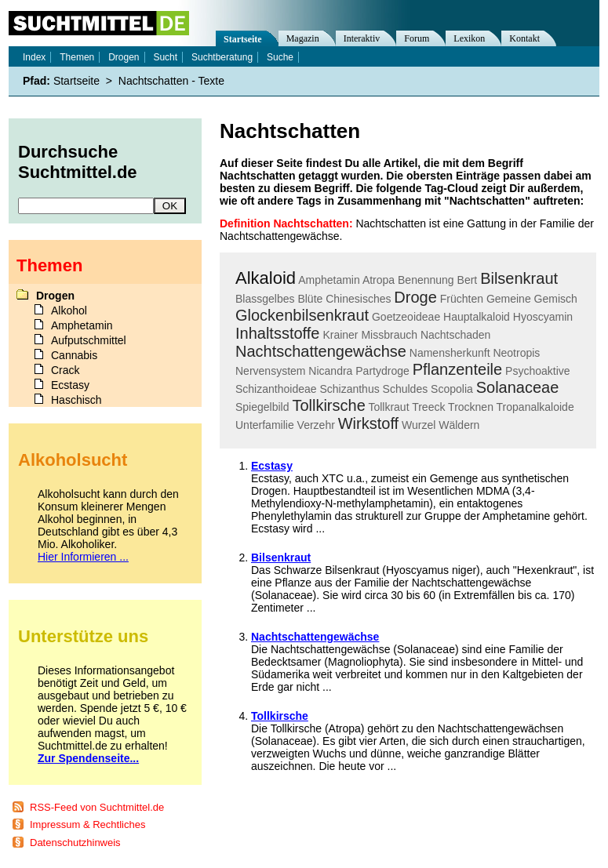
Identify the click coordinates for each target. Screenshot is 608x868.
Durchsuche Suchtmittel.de (78, 162)
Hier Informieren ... (83, 557)
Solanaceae (518, 387)
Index (34, 57)
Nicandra (330, 371)
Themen (77, 57)
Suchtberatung (222, 57)
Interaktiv (362, 38)
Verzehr (316, 425)
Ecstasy (272, 466)
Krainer (340, 335)
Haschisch (76, 400)
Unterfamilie (265, 425)
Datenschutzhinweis (75, 843)
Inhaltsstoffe (277, 333)
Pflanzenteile (458, 369)
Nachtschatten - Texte (171, 81)
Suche (280, 57)
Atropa (379, 280)
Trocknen (471, 407)
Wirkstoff (368, 423)
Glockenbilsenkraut (302, 315)
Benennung (426, 280)
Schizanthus (349, 389)
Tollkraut (388, 407)
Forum (417, 38)
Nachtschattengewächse (321, 351)
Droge (415, 297)
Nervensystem (270, 371)
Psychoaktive (537, 371)
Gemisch (556, 299)
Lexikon (469, 38)
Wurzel (419, 425)
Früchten (462, 299)
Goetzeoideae (406, 317)
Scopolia (452, 389)
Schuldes (406, 389)
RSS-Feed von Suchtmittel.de (97, 807)
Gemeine (509, 299)
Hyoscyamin (543, 317)
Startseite (243, 39)
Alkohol (69, 311)
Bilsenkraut (519, 278)
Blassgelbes (265, 299)
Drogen (124, 57)
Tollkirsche (328, 405)
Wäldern (459, 425)
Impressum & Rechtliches (87, 824)
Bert (468, 280)
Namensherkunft (450, 353)
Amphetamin (329, 280)
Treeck (428, 407)
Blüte (310, 299)
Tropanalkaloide (535, 407)
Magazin (303, 38)
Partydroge (382, 371)
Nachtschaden (456, 335)
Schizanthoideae (276, 389)
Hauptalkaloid (477, 317)
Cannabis (74, 355)
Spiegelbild (262, 407)
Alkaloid (266, 278)
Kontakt (524, 38)
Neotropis (516, 353)
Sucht (165, 57)
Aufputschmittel (89, 340)
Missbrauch (389, 335)
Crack (66, 370)
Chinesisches (358, 299)
